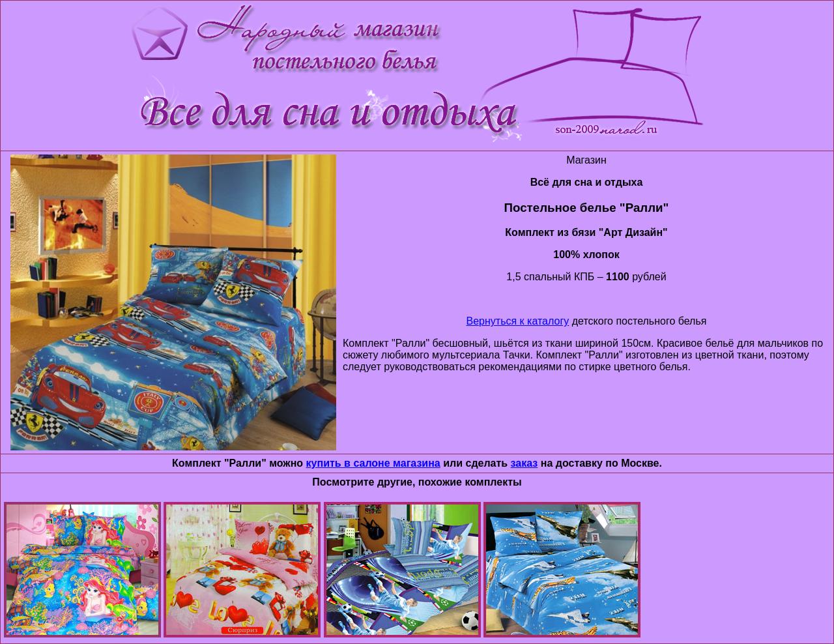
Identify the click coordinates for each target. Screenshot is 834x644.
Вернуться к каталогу (518, 321)
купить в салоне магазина (373, 463)
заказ (525, 463)
